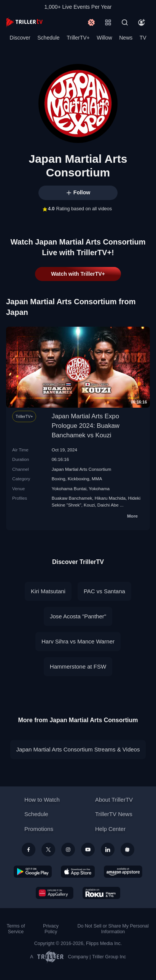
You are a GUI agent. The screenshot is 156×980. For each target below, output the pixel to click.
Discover (20, 38)
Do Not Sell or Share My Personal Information (113, 929)
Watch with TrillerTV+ (78, 274)
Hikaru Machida (110, 498)
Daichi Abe (108, 505)
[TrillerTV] (24, 22)
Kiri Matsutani (48, 591)
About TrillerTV (114, 800)
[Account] (142, 22)
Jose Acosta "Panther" (78, 616)
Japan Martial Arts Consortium (82, 469)
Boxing (59, 479)
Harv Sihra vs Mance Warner (78, 641)
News (126, 38)
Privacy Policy (51, 929)
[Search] (125, 22)
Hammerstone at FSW (78, 666)
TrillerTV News (114, 814)
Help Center (110, 829)
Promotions (39, 829)
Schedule (48, 38)
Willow (104, 38)
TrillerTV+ (78, 38)
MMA (97, 479)
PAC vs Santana (104, 591)
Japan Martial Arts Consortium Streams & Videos (78, 749)
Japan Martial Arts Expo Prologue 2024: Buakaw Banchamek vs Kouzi (86, 426)
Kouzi (89, 505)
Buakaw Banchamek (72, 498)
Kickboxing (79, 479)
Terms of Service (16, 929)
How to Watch (42, 800)
